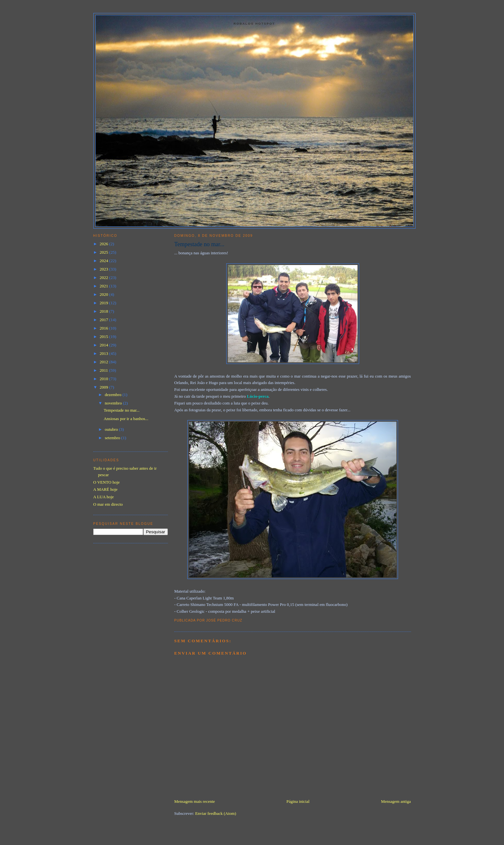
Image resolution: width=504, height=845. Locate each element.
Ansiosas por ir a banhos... (126, 419)
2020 (105, 294)
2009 (105, 387)
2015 (105, 337)
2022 (105, 278)
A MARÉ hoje (105, 489)
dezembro (114, 395)
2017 (105, 320)
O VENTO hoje (107, 482)
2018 (105, 311)
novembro (114, 403)
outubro (112, 429)
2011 (105, 370)
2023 (105, 269)
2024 (105, 261)
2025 (105, 252)
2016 (105, 328)
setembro (113, 438)
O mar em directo (108, 504)
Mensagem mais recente (195, 801)
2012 (105, 362)
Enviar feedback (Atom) (216, 813)
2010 (105, 379)
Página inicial (298, 801)
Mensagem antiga (396, 801)
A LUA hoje (104, 497)
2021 (105, 286)
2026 (105, 244)
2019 (105, 303)
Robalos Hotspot (254, 24)
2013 (105, 353)
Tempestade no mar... (199, 244)
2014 (105, 345)
